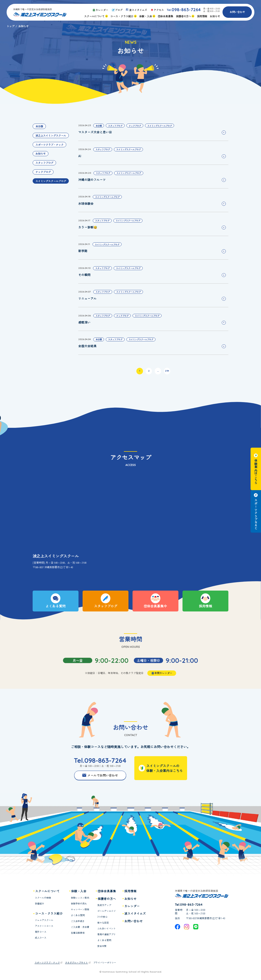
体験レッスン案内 (80, 898)
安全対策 (102, 946)
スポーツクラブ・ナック (49, 145)
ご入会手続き (78, 921)
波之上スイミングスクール (51, 135)
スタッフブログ (44, 163)
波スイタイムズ (135, 913)
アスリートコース (44, 926)
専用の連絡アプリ (107, 934)
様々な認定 (103, 923)
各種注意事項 (78, 933)
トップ (10, 26)
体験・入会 (79, 891)
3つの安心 (102, 917)
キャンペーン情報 (80, 909)
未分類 (39, 126)
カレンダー (132, 906)
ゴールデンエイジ (107, 911)
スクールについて (47, 891)
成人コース (41, 938)
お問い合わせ (237, 12)
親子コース (41, 932)
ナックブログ (43, 172)
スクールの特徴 (43, 898)
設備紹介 (40, 904)
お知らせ (41, 153)
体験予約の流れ (79, 904)
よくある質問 (78, 915)
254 (167, 371)
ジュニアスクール (44, 920)
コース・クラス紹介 (49, 913)
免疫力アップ (104, 905)
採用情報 (130, 891)
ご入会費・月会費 (80, 927)
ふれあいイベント (107, 928)
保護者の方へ (107, 899)
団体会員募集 (107, 891)
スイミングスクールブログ (51, 181)
